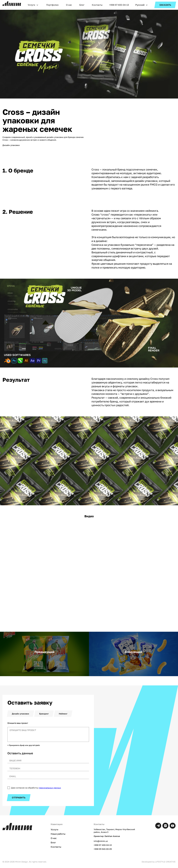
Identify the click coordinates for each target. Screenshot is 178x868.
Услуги (31, 5)
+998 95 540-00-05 (103, 849)
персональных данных (50, 788)
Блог (82, 5)
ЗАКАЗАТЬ (165, 5)
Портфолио (52, 5)
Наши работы (58, 834)
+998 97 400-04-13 (119, 5)
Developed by (159, 862)
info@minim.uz (101, 841)
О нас (69, 5)
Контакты (97, 5)
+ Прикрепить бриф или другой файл (24, 745)
